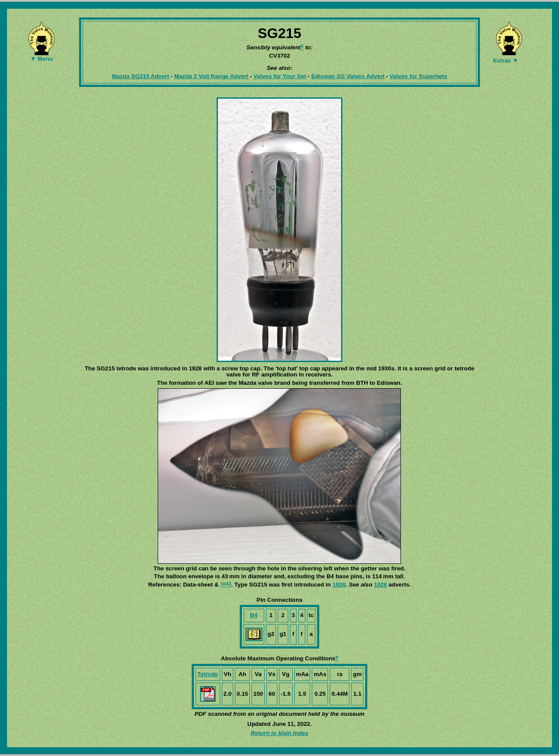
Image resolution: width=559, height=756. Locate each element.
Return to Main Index (279, 733)
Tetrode (208, 674)
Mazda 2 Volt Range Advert (211, 76)
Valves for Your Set (280, 76)
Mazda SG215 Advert (140, 76)
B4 (254, 615)
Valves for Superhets (418, 76)
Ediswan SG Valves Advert (348, 76)
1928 (339, 585)
